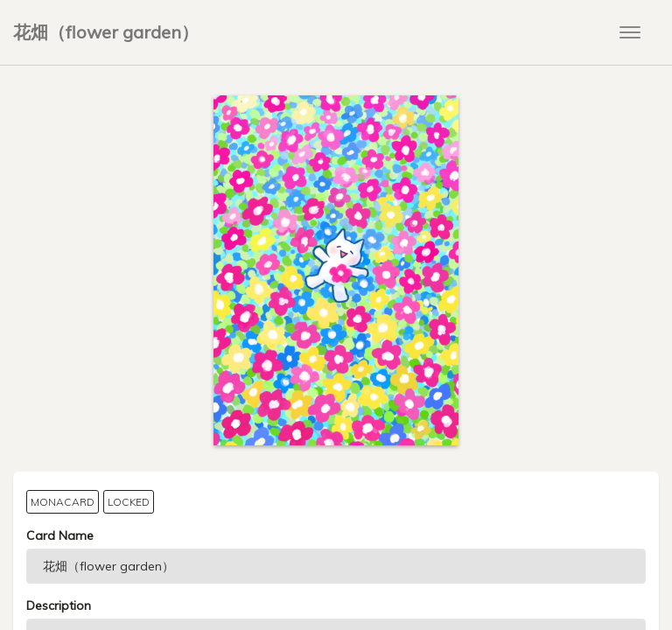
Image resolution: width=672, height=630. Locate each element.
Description (59, 605)
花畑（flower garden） (106, 32)
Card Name (60, 535)
